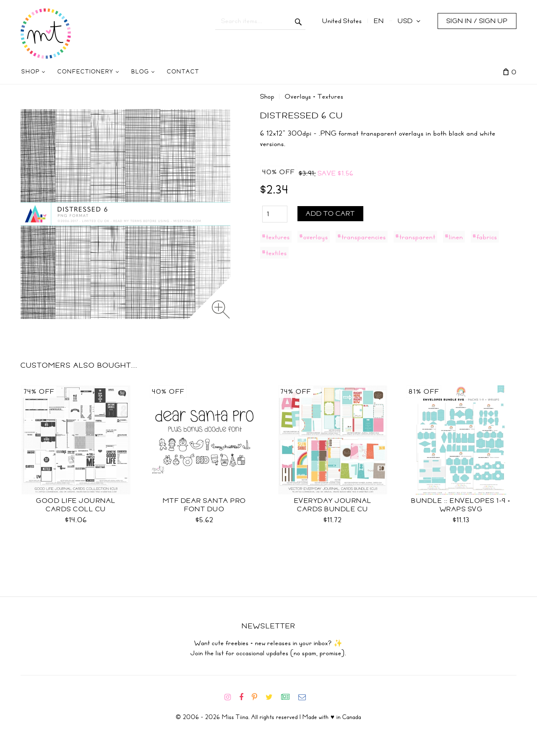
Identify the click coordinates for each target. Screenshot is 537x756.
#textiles (274, 253)
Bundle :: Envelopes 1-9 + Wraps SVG (461, 505)
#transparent (415, 237)
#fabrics (485, 237)
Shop (267, 97)
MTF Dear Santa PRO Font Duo (205, 505)
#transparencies (362, 237)
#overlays (314, 237)
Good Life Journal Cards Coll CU (76, 505)
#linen (454, 237)
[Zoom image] (221, 310)
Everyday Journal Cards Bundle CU (333, 505)
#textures (276, 237)
